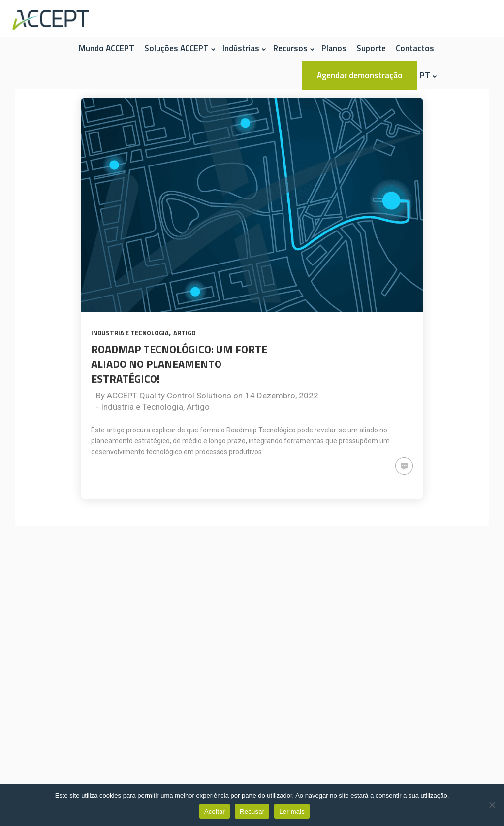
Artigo (185, 333)
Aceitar (215, 811)
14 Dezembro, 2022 (282, 396)
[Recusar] (492, 805)
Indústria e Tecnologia (130, 333)
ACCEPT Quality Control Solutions (169, 396)
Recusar (252, 811)
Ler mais (292, 811)
